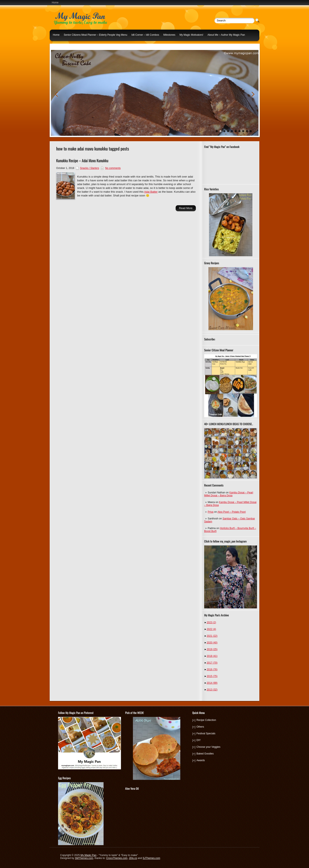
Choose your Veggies (208, 747)
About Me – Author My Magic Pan (226, 35)
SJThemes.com (151, 858)
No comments (113, 168)
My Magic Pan (88, 855)
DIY (199, 740)
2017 (212, 663)
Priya (211, 512)
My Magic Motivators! (191, 35)
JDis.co (133, 858)
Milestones (169, 35)
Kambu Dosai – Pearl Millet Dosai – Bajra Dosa (229, 494)
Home (55, 3)
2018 (212, 656)
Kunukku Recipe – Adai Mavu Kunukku (82, 161)
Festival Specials (206, 733)
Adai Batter (151, 192)
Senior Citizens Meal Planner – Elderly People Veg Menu (95, 35)
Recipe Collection (206, 720)
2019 (212, 649)
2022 (211, 629)
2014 (212, 683)
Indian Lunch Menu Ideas (67, 45)
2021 (212, 636)
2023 (211, 622)
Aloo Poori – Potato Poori (232, 512)
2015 (212, 676)
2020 (212, 643)
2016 (212, 669)
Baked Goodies (205, 754)
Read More (186, 208)
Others (200, 727)
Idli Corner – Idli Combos (145, 35)
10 (251, 131)
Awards (201, 760)
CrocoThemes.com (117, 858)
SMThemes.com (84, 858)
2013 (212, 690)
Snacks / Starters (89, 168)
